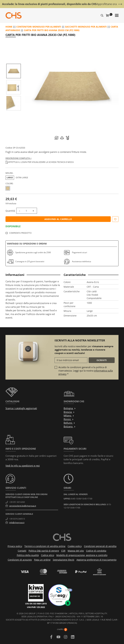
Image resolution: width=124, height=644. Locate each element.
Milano (69, 415)
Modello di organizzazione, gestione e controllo (82, 555)
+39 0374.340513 (17, 519)
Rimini (69, 419)
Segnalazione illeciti (64, 560)
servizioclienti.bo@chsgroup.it (23, 506)
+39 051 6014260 (17, 502)
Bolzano (70, 426)
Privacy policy (15, 546)
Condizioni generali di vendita (100, 546)
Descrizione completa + (18, 158)
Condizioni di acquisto (20, 560)
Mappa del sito (76, 551)
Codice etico (48, 555)
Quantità (10, 211)
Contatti (22, 551)
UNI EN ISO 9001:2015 (36, 604)
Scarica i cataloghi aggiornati (21, 408)
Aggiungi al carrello (58, 219)
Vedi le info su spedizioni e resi (23, 466)
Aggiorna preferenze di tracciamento (96, 560)
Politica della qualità (28, 555)
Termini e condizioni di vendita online (45, 546)
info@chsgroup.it (17, 522)
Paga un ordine (42, 560)
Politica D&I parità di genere (44, 551)
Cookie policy (75, 546)
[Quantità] (26, 211)
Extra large (22, 178)
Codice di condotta (96, 551)
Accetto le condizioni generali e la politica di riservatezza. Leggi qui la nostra (86, 371)
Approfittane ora (107, 4)
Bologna (70, 408)
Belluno (69, 423)
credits (62, 629)
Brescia (69, 412)
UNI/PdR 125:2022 (36, 607)
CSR (63, 551)
